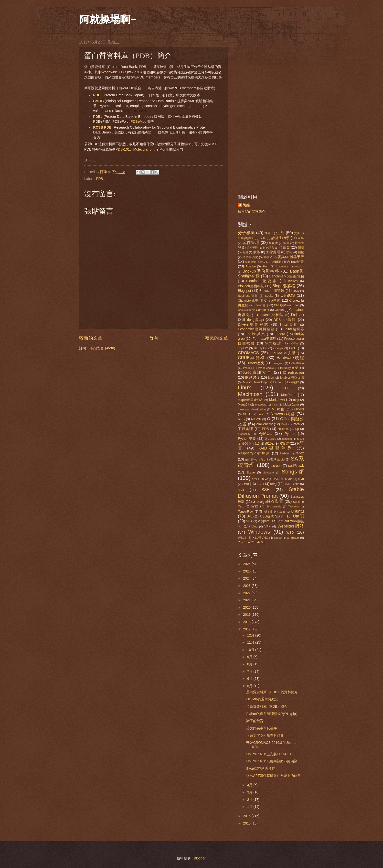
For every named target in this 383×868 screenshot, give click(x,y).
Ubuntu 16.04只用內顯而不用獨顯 (272, 761)
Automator (282, 266)
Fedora (280, 334)
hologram (278, 363)
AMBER (276, 262)
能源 (286, 243)
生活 (280, 233)
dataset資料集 (272, 315)
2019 (247, 615)
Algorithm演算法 (255, 262)
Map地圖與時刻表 (251, 400)
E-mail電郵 (289, 325)
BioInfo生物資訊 (262, 281)
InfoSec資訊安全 (255, 372)
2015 (247, 823)
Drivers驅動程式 (253, 324)
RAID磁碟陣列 (276, 448)
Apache (251, 266)
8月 (250, 664)
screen (276, 466)
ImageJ (247, 368)
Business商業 (248, 296)
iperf (271, 378)
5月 (250, 686)
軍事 (301, 238)
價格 (257, 252)
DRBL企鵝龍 (285, 320)
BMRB (98, 101)
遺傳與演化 (250, 257)
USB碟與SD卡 (272, 516)
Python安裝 (247, 439)
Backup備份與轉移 (261, 271)
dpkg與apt (255, 320)
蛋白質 (285, 247)
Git (256, 348)
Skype (251, 472)
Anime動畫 (295, 262)
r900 (245, 444)
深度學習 (252, 248)
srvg (273, 484)
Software (269, 472)
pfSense (283, 429)
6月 (250, 679)
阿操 (246, 205)
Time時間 (266, 512)
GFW (295, 343)
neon (261, 414)
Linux (244, 388)
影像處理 (273, 252)
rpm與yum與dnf (257, 460)
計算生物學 (280, 238)
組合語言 (268, 248)
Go (265, 348)
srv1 (255, 479)
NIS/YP (256, 419)
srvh (287, 484)
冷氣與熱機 (246, 238)
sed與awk (296, 466)
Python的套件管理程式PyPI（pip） (273, 714)
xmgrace (293, 538)
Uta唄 (298, 516)
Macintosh (250, 394)
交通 (297, 233)
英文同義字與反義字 (262, 728)
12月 (251, 635)
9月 (250, 657)
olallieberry (265, 424)
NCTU (247, 414)
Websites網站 (291, 526)
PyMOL (265, 434)
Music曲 (278, 409)
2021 (247, 600)
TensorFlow (246, 512)
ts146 (282, 512)
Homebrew (297, 363)
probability (244, 434)
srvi (297, 484)
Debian (298, 315)
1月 (250, 807)
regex (300, 453)
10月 (251, 650)
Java (245, 382)
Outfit (284, 424)
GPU (293, 348)
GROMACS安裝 (283, 353)
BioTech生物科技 (251, 286)
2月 (250, 800)
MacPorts (288, 395)
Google (278, 348)
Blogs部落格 (284, 286)
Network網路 (283, 414)
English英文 (255, 334)
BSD (296, 291)
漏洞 (245, 252)
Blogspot (245, 291)
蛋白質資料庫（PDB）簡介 (267, 707)
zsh (258, 542)
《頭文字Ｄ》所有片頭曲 (265, 736)
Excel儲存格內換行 (261, 769)
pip (297, 429)
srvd (301, 479)
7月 (250, 672)
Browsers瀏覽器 (272, 291)
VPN (267, 527)
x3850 (278, 538)
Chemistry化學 (248, 301)
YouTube (244, 542)
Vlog (254, 527)
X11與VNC (260, 538)
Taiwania (293, 506)
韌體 (301, 248)
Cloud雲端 (261, 305)
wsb (290, 532)
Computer (263, 310)
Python (290, 434)
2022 (247, 593)
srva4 (289, 479)
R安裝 (284, 444)
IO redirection (293, 373)
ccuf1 (269, 296)
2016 (247, 816)
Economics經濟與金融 (256, 329)
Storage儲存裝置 (268, 501)
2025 (247, 571)
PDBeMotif (139, 121)
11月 (251, 643)
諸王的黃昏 (255, 721)
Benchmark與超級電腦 (287, 276)
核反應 (273, 243)
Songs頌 (293, 472)
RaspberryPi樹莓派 (254, 453)
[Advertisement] (271, 113)
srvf (260, 484)
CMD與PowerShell (287, 305)
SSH (266, 490)
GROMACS (248, 353)
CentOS (288, 295)
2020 (247, 608)
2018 (247, 622)
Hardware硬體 (290, 358)
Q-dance (270, 439)
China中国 (273, 301)
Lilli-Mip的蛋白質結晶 (262, 699)
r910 (257, 444)
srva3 (277, 479)
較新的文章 (91, 338)
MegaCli (244, 405)
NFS (241, 419)
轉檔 (267, 257)
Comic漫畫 (245, 310)
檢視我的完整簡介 (252, 212)
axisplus (299, 266)
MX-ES (299, 409)
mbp (296, 400)
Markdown (277, 400)
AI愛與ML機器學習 (289, 257)
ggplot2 (243, 348)
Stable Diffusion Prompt (271, 492)
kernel (277, 382)
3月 (250, 792)
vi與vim (264, 521)
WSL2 (242, 538)
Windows (259, 532)
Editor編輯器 (294, 329)
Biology (293, 281)
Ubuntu (297, 511)
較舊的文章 (217, 338)
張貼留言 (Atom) (103, 348)
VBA (250, 521)
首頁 (154, 338)
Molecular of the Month (151, 149)
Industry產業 (289, 368)
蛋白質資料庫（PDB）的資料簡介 (272, 692)
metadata (261, 405)
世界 (268, 233)
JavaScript (261, 382)
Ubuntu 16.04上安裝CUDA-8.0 (269, 754)
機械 (301, 252)
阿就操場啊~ (108, 19)
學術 (289, 252)
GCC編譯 (273, 343)
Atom (266, 266)
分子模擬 (246, 233)
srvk (241, 490)
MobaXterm (291, 405)
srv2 (265, 479)
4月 (250, 785)
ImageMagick (266, 368)
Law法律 (293, 382)
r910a (269, 444)
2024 (247, 578)
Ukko (250, 516)
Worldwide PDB (114, 72)
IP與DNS (252, 378)
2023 (247, 586)
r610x (300, 439)
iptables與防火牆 (292, 378)
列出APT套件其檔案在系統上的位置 (273, 776)
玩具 (263, 238)
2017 (247, 629)
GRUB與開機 (252, 358)
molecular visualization (252, 409)
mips (275, 405)
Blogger (200, 858)
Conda (279, 310)
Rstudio (279, 460)
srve (246, 484)
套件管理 (251, 243)
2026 (247, 564)
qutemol (287, 439)
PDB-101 (123, 149)
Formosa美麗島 (264, 339)
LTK (286, 388)
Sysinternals (274, 506)
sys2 (255, 506)
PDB (99, 179)
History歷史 (255, 363)
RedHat (284, 453)
